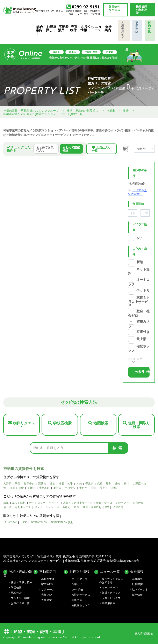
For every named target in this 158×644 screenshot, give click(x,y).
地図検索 (101, 423)
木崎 (79, 484)
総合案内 (39, 28)
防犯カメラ (122, 503)
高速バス (77, 600)
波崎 (117, 484)
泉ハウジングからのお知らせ (111, 581)
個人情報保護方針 (145, 634)
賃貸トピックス (111, 593)
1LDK (24, 522)
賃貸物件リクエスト (114, 10)
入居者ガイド (122, 30)
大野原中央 (139, 484)
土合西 (83, 488)
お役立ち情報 (87, 28)
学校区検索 (62, 423)
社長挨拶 (137, 584)
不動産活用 (63, 28)
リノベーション (44, 507)
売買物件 (74, 28)
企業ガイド (78, 584)
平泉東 (89, 484)
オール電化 (63, 507)
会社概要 (137, 579)
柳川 (127, 484)
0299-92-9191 (86, 7)
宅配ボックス (23, 507)
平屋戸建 (118, 507)
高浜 (21, 488)
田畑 (93, 488)
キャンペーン (110, 587)
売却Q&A (47, 595)
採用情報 (137, 595)
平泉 (17, 484)
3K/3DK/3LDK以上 (62, 522)
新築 (140, 262)
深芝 (52, 484)
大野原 (7, 484)
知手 (70, 484)
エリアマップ (79, 579)
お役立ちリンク (81, 605)
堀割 (109, 484)
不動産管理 (48, 579)
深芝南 (42, 484)
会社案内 (108, 28)
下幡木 (31, 488)
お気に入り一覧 (101, 149)
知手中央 (29, 484)
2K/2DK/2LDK (39, 522)
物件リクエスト (24, 425)
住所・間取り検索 (139, 425)
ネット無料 (19, 503)
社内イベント (140, 589)
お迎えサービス (81, 595)
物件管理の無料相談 (142, 10)
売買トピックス (111, 598)
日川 (12, 488)
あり (139, 238)
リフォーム (48, 589)
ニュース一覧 (110, 572)
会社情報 (137, 572)
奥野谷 (57, 488)
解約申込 (149, 27)
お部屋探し (51, 28)
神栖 (61, 484)
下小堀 (113, 488)
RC (107, 507)
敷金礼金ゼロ (104, 503)
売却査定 (46, 600)
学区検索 (16, 587)
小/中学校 (77, 589)
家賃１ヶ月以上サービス (139, 301)
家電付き (143, 332)
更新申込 (137, 27)
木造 (77, 507)
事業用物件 (109, 603)
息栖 (100, 484)
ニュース (98, 28)
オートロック (37, 503)
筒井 (102, 488)
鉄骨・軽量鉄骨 (92, 507)
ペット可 (143, 290)
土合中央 (70, 488)
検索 (118, 448)
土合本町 (44, 488)
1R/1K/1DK (10, 522)
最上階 (141, 339)
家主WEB (47, 584)
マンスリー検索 (20, 598)
